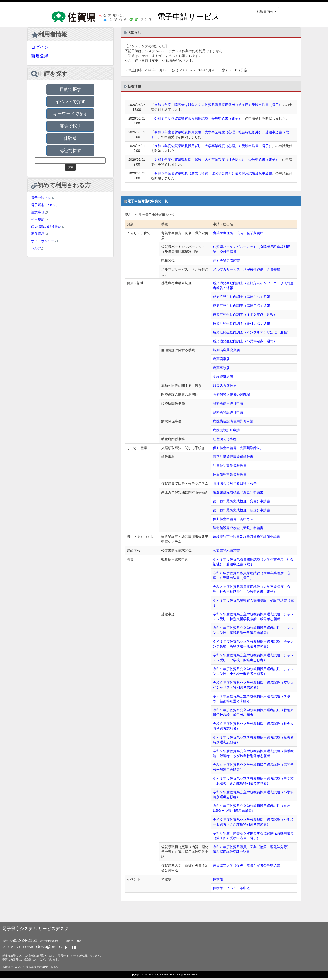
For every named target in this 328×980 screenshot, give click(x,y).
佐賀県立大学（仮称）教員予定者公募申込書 (247, 865)
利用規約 (39, 219)
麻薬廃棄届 (221, 359)
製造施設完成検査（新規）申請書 (238, 528)
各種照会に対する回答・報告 (235, 483)
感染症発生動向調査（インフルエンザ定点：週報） (252, 332)
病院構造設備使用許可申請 (233, 421)
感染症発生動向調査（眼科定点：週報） (243, 323)
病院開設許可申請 (226, 430)
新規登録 (40, 56)
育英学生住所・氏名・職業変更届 (238, 233)
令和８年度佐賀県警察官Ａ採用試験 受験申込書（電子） (198, 118)
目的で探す (70, 89)
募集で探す (70, 126)
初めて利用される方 (61, 185)
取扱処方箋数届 (225, 386)
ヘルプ (37, 248)
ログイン (40, 47)
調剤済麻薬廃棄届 (226, 350)
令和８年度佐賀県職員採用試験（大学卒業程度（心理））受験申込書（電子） (213, 146)
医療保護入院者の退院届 (231, 394)
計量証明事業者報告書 (230, 466)
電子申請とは (43, 198)
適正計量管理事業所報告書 (233, 457)
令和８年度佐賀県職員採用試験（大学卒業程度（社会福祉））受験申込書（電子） (217, 160)
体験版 (70, 138)
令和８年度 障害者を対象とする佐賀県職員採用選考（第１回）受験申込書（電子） (218, 105)
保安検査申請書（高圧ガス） (235, 519)
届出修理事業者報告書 (230, 475)
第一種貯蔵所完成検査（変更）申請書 (241, 501)
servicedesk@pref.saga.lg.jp (50, 947)
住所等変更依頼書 (226, 260)
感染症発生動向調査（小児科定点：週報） (245, 341)
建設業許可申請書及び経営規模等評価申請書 (247, 537)
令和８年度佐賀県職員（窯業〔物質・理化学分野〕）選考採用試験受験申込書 (213, 173)
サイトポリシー (44, 241)
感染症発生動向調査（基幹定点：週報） (243, 306)
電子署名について (46, 205)
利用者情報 (49, 35)
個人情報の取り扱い (48, 227)
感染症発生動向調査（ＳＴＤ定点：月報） (245, 314)
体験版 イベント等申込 (231, 888)
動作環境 (39, 234)
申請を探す (49, 74)
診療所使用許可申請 (228, 403)
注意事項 (39, 212)
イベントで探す (70, 102)
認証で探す (70, 151)
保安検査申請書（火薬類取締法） (238, 448)
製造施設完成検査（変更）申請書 (238, 492)
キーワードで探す (70, 114)
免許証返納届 (223, 377)
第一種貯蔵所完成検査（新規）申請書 (241, 510)
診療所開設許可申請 (228, 412)
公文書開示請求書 (226, 550)
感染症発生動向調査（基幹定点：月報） (243, 297)
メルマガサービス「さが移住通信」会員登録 (247, 269)
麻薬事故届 (221, 368)
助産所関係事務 (225, 439)
